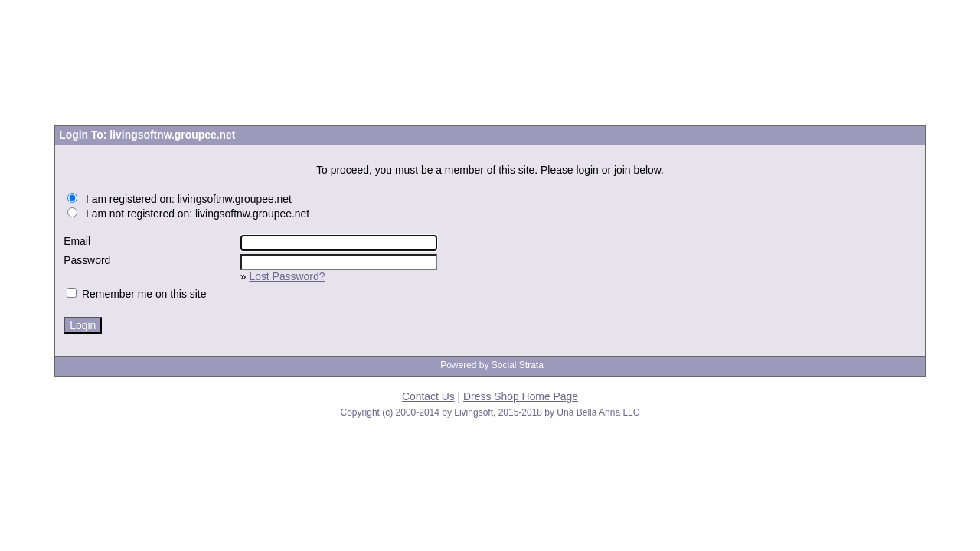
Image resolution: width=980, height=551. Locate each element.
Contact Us (428, 396)
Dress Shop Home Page (521, 396)
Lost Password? (287, 276)
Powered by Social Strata (492, 365)
